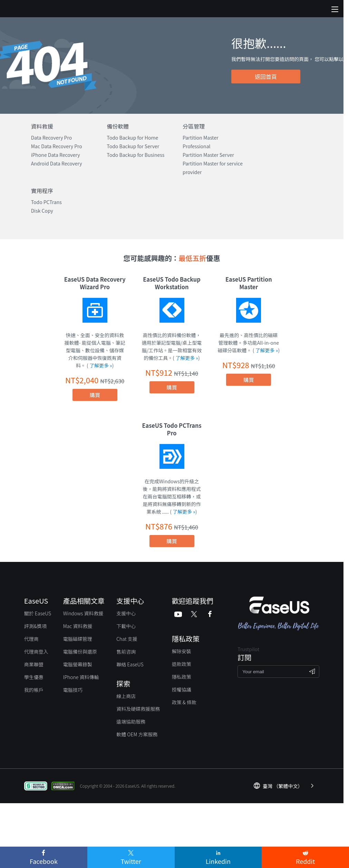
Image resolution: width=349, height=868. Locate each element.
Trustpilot (248, 649)
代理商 (31, 639)
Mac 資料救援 (78, 626)
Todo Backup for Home (132, 138)
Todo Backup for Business (135, 155)
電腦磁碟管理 (78, 639)
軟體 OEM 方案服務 (137, 734)
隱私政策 (182, 677)
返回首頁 (266, 77)
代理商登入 (36, 652)
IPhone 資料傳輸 (81, 677)
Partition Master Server (208, 155)
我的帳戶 (34, 690)
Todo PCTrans (46, 202)
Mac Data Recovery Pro (57, 146)
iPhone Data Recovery (56, 155)
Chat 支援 (127, 639)
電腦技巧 (73, 690)
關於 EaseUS (38, 613)
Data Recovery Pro (52, 138)
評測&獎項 (35, 626)
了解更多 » (101, 365)
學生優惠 (34, 677)
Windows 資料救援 (83, 613)
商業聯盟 (34, 664)
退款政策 (182, 664)
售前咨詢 (126, 652)
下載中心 (126, 626)
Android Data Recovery (57, 163)
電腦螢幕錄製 (78, 664)
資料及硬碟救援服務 (138, 709)
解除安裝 (182, 651)
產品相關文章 (84, 601)
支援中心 (126, 613)
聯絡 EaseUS (130, 664)
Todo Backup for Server (133, 146)
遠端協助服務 (131, 721)
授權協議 (182, 689)
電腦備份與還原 (80, 652)
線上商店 (126, 696)
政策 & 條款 (184, 702)
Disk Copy (42, 211)
